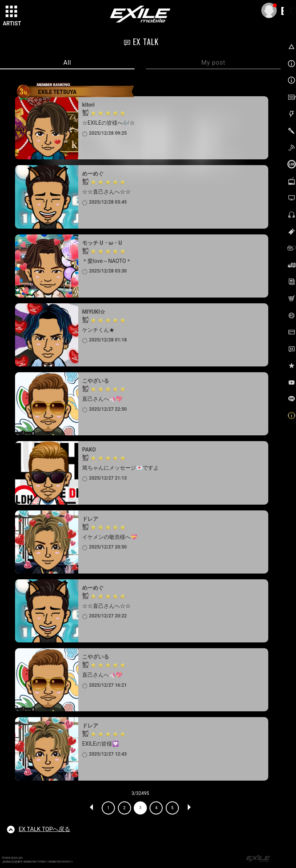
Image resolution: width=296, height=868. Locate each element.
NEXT (189, 808)
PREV (92, 808)
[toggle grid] (12, 12)
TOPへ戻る (44, 829)
